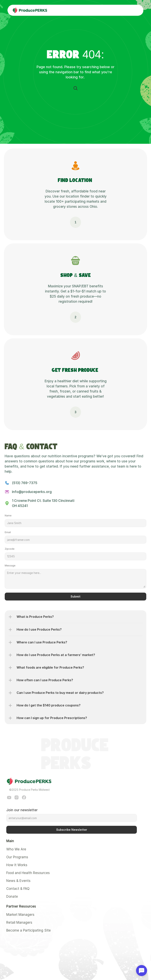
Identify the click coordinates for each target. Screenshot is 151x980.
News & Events (18, 881)
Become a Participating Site (29, 930)
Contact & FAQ (18, 889)
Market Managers (20, 915)
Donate (12, 896)
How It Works (17, 865)
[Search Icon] (75, 88)
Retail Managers (19, 922)
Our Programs (17, 857)
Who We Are (16, 849)
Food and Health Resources (28, 873)
